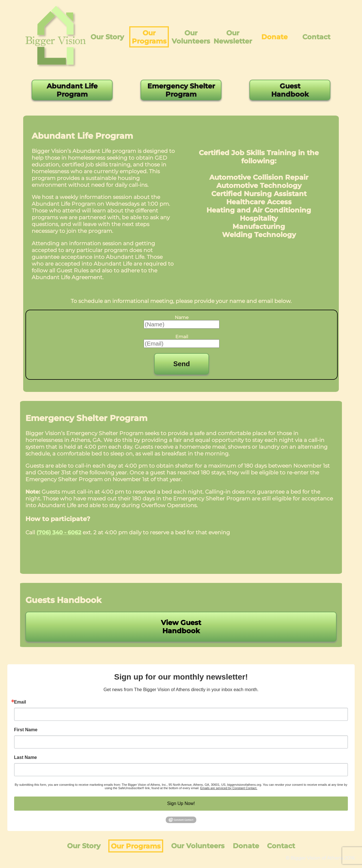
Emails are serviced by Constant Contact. (229, 788)
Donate (274, 37)
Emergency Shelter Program (181, 90)
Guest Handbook (290, 90)
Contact (316, 37)
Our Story (107, 37)
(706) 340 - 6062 (59, 532)
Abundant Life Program (72, 90)
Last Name (26, 758)
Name (182, 317)
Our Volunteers (191, 37)
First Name (26, 730)
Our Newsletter (233, 37)
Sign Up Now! (181, 803)
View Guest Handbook (181, 627)
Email (182, 337)
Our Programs (149, 37)
